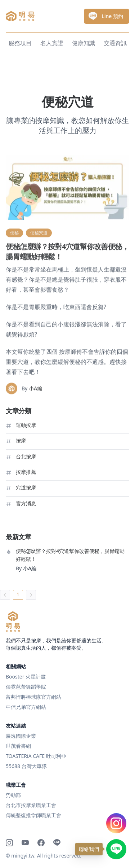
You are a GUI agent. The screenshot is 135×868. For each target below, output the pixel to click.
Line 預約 (106, 16)
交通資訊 (115, 43)
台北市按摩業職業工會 (31, 805)
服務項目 (20, 43)
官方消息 (26, 503)
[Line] (57, 843)
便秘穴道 (39, 254)
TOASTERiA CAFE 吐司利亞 (36, 756)
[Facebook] (41, 843)
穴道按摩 (26, 487)
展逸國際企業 (21, 736)
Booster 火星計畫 (26, 677)
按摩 (21, 440)
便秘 (14, 254)
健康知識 (84, 43)
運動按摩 (26, 425)
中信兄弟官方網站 (26, 707)
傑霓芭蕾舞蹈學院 (26, 687)
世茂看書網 (18, 746)
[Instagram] (9, 843)
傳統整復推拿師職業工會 (33, 815)
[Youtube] (25, 843)
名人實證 (52, 43)
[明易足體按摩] (13, 622)
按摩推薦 (26, 472)
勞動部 (13, 795)
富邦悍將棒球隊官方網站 (33, 697)
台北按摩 (26, 456)
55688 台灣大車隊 (26, 766)
